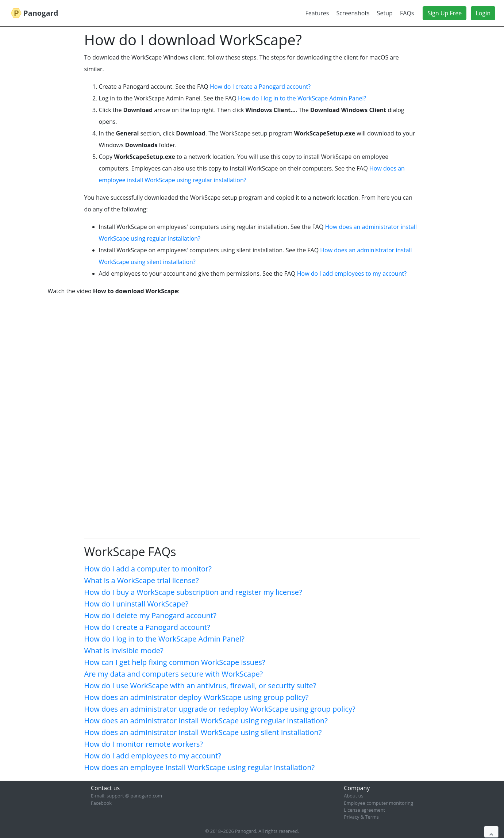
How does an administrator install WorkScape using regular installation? (206, 721)
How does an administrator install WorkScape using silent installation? (203, 732)
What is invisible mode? (124, 650)
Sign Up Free (445, 13)
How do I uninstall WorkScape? (136, 604)
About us (353, 796)
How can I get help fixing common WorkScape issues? (175, 662)
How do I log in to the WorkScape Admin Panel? (302, 98)
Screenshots (353, 13)
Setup (385, 13)
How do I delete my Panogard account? (150, 615)
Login (483, 13)
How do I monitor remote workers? (144, 744)
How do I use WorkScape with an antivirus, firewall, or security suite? (200, 686)
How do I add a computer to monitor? (148, 569)
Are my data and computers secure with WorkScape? (174, 674)
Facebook (101, 803)
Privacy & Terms (361, 817)
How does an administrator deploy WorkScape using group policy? (197, 697)
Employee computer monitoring (378, 803)
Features (317, 13)
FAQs (407, 13)
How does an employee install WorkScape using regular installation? (200, 767)
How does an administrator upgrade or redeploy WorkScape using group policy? (220, 709)
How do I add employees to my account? (352, 273)
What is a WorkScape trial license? (142, 580)
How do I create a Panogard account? (260, 87)
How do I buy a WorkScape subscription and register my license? (193, 592)
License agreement (364, 810)
